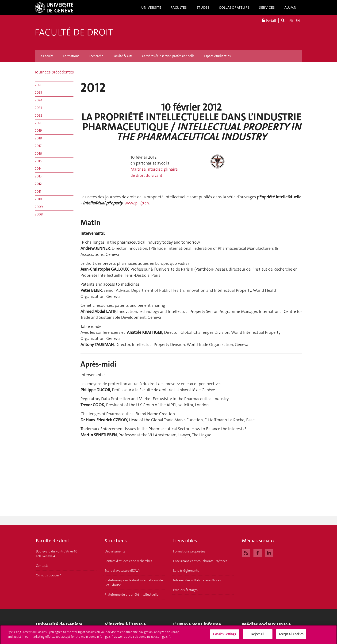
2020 (39, 123)
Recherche (96, 56)
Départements (115, 551)
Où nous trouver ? (48, 575)
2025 (38, 92)
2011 (38, 192)
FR (291, 21)
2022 (38, 115)
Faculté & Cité (123, 56)
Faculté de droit (74, 32)
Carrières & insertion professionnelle (168, 56)
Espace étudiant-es (217, 56)
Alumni (291, 8)
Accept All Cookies (291, 636)
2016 (38, 153)
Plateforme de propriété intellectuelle (132, 594)
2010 (38, 199)
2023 (38, 108)
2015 (38, 161)
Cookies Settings (224, 636)
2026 (38, 85)
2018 (38, 138)
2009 (39, 207)
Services (267, 8)
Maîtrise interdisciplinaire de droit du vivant (154, 172)
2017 (38, 146)
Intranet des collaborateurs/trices (197, 580)
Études (203, 8)
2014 (38, 169)
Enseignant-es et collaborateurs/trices (200, 561)
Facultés (179, 8)
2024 (38, 100)
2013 (38, 176)
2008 (39, 214)
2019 (38, 130)
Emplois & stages (185, 590)
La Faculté (46, 56)
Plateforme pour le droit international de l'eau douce (134, 583)
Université (151, 8)
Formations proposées (189, 551)
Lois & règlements (186, 571)
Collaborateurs (234, 8)
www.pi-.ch (137, 203)
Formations (71, 56)
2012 (38, 184)
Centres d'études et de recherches (128, 561)
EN (298, 21)
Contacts (42, 566)
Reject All (258, 636)
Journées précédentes (54, 72)
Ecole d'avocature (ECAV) (122, 571)
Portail (269, 21)
